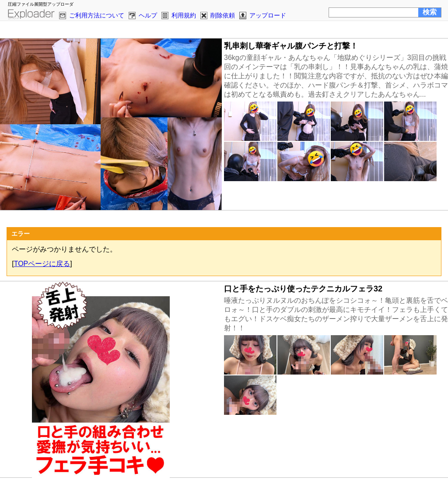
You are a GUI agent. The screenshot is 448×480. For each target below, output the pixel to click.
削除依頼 (223, 15)
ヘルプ (148, 15)
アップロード (268, 15)
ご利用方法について (97, 15)
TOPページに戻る (42, 264)
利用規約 (184, 15)
